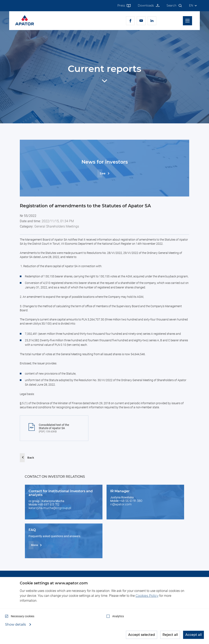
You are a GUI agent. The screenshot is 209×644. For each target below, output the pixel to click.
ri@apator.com (121, 504)
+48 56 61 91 (128, 501)
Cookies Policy (147, 596)
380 (140, 501)
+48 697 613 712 (48, 504)
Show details (16, 625)
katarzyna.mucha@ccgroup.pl (50, 508)
